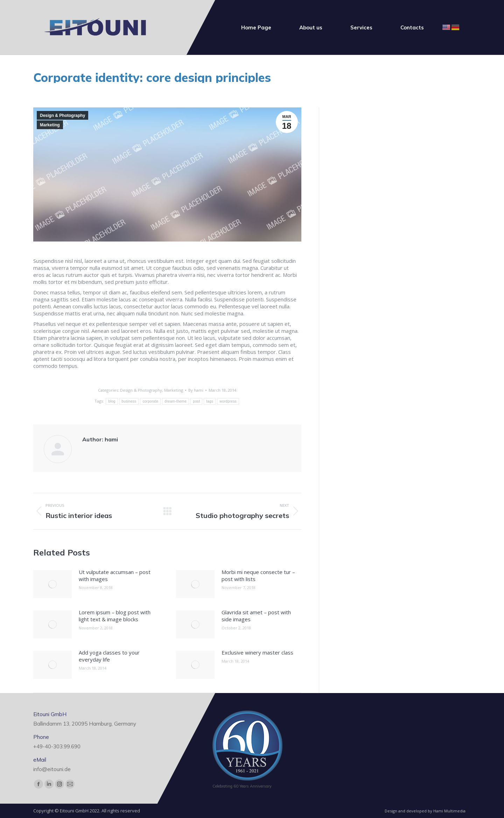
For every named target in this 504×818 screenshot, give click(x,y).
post (196, 401)
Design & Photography (62, 116)
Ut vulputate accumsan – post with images (115, 575)
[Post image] (52, 584)
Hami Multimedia (449, 811)
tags (210, 401)
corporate (150, 401)
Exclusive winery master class (257, 652)
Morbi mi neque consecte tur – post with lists (258, 575)
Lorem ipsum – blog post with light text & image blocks (115, 616)
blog (112, 401)
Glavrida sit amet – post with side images (256, 616)
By (196, 390)
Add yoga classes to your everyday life (109, 656)
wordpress (228, 401)
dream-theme (176, 401)
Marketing (50, 125)
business (129, 401)
